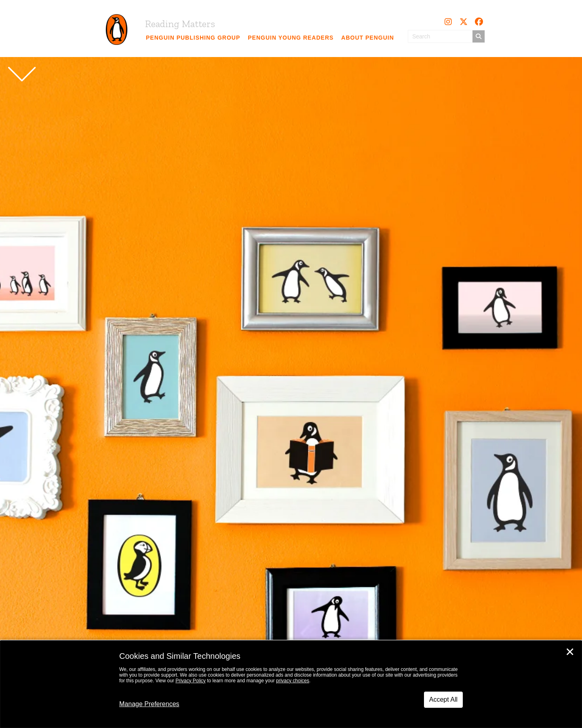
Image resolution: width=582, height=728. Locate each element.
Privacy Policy (191, 681)
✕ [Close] (570, 652)
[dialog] (291, 684)
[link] (193, 38)
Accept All (443, 699)
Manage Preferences (149, 704)
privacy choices (293, 681)
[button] (448, 22)
